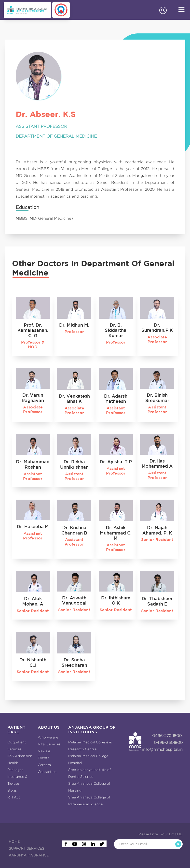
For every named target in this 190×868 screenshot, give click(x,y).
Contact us (47, 772)
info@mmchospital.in (162, 749)
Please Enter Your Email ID (161, 834)
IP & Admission (20, 756)
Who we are (48, 737)
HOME (14, 841)
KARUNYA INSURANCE (29, 855)
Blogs (12, 790)
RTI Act (14, 797)
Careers (44, 765)
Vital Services (49, 744)
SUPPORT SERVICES (27, 848)
